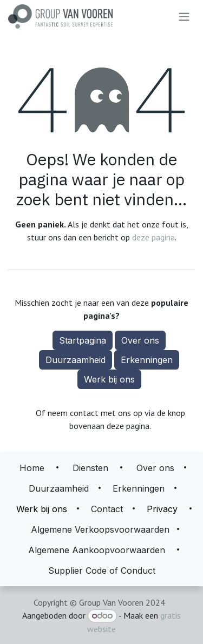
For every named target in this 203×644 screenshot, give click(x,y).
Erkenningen (147, 360)
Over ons (140, 340)
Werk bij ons (109, 379)
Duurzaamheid (76, 360)
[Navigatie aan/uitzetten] (184, 17)
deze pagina (153, 237)
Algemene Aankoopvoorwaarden (97, 550)
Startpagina (83, 340)
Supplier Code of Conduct (102, 571)
